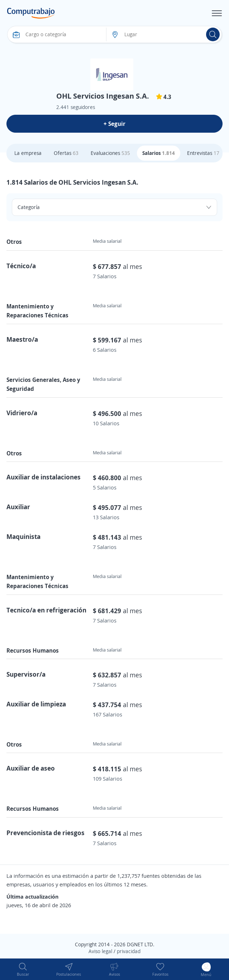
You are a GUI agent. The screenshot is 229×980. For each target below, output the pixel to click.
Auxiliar (18, 507)
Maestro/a (22, 339)
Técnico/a (21, 266)
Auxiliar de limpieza (36, 704)
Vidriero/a (22, 413)
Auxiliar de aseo (31, 768)
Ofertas (66, 153)
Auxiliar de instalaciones (44, 477)
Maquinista (23, 536)
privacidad (129, 951)
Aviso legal (100, 951)
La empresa (28, 153)
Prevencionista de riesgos (46, 833)
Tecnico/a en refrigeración (46, 610)
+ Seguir (114, 124)
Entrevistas (203, 153)
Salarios (159, 153)
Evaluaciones (110, 153)
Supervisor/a (26, 674)
